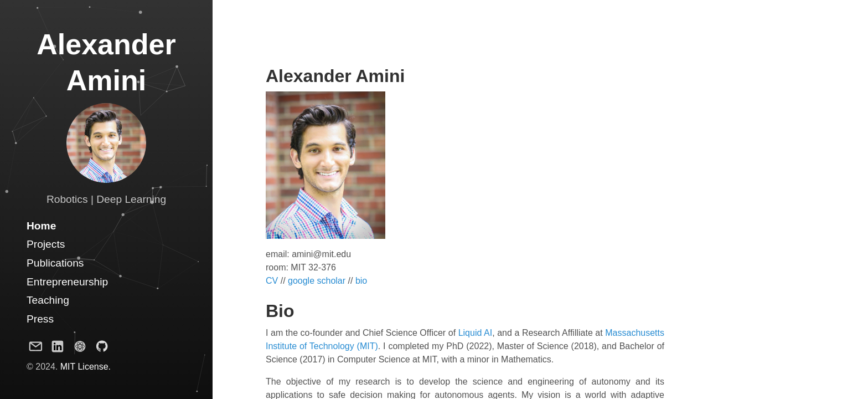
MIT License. (86, 367)
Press (40, 319)
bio (361, 281)
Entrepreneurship (67, 282)
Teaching (48, 300)
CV (272, 281)
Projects (46, 244)
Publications (55, 263)
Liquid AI (476, 333)
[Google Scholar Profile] (80, 349)
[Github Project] (102, 349)
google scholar (317, 281)
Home (41, 226)
